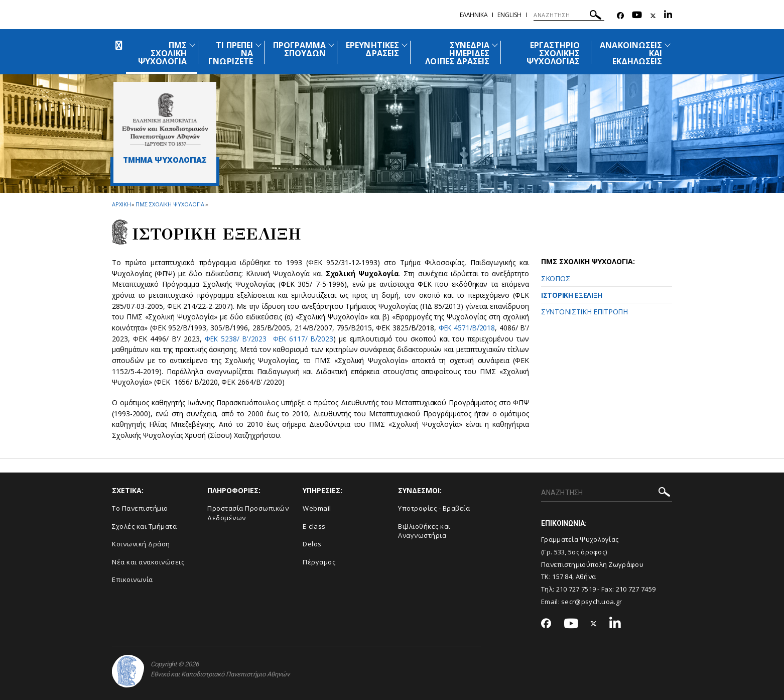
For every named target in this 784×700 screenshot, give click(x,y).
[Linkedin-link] (668, 16)
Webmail (317, 508)
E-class (314, 526)
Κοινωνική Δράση (141, 544)
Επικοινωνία (133, 579)
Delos (312, 544)
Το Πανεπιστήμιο (140, 508)
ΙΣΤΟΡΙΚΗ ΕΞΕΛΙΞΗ (572, 295)
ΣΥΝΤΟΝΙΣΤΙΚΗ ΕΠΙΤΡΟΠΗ (584, 312)
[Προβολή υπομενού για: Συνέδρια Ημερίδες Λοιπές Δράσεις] (495, 45)
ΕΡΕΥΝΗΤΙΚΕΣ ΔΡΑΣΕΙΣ (372, 49)
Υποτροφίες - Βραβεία (434, 508)
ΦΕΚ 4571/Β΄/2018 (466, 328)
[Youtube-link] (637, 16)
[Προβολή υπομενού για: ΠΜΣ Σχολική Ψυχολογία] (192, 45)
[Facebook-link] (620, 16)
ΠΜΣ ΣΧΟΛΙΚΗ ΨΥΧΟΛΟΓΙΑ (162, 53)
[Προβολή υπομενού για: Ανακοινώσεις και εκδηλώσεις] (668, 45)
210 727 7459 (636, 589)
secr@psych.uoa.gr (592, 602)
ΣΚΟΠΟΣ (555, 278)
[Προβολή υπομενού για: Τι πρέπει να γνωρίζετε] (258, 45)
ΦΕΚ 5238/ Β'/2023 (235, 339)
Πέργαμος (319, 562)
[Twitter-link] (653, 16)
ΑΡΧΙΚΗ (121, 204)
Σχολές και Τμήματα (144, 526)
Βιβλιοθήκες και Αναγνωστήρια (424, 531)
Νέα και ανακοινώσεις (148, 562)
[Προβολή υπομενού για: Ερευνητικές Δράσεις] (405, 45)
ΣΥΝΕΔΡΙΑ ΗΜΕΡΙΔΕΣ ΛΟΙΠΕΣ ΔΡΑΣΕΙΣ (457, 53)
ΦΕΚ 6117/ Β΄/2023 (304, 339)
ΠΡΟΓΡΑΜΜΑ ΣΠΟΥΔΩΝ (299, 49)
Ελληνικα (474, 15)
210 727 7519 (576, 589)
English (509, 15)
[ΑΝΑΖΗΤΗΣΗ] (569, 15)
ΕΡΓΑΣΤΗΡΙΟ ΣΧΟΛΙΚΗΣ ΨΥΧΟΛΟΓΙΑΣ (553, 53)
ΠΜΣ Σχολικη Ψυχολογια (170, 204)
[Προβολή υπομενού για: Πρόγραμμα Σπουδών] (331, 45)
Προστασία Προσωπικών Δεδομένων (248, 513)
